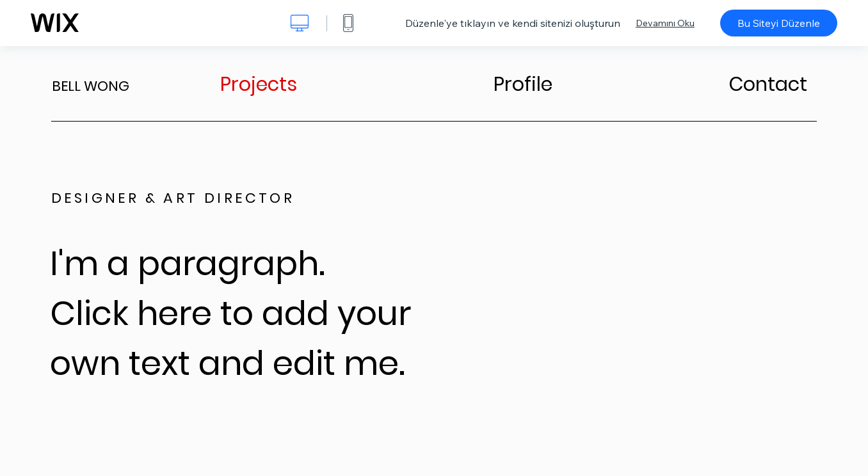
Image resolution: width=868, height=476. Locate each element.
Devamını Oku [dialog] (665, 23)
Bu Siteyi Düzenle (779, 23)
